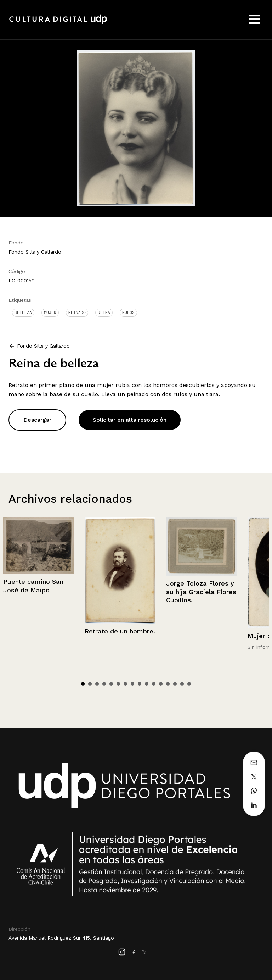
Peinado (77, 312)
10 (147, 684)
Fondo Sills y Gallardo (35, 252)
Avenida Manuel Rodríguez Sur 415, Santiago (61, 938)
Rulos (128, 312)
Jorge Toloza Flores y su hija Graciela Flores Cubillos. (201, 592)
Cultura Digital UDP (58, 23)
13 (168, 684)
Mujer (50, 312)
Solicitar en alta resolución (130, 420)
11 (154, 684)
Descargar (37, 420)
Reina (104, 312)
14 (175, 684)
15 (182, 684)
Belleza (23, 312)
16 (189, 684)
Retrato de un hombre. (120, 631)
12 (161, 684)
